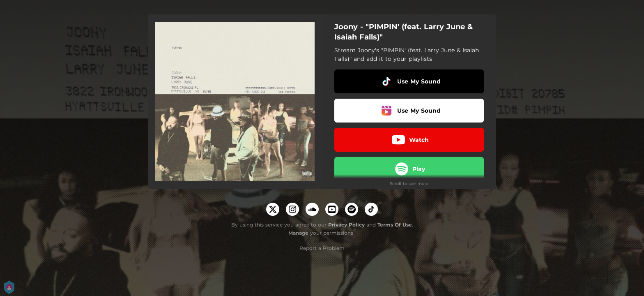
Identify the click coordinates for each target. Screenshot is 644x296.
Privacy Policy (346, 225)
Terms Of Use (395, 225)
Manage (298, 233)
